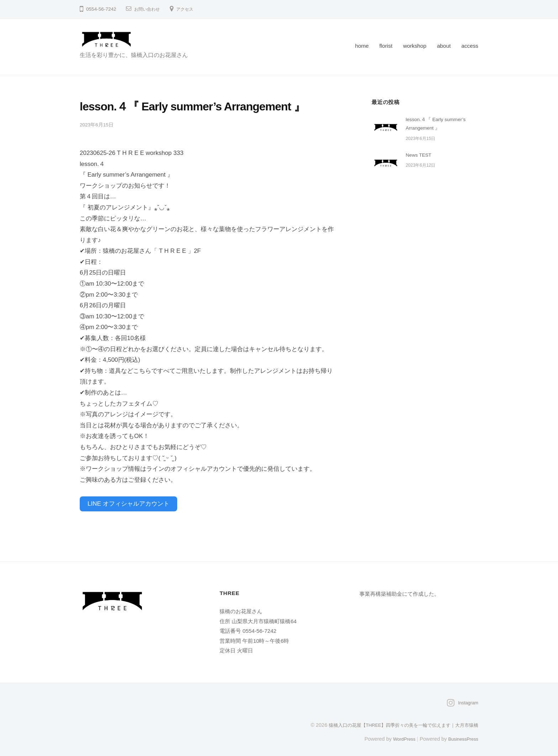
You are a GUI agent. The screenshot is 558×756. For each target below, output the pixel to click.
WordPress (399, 736)
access (470, 46)
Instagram (467, 700)
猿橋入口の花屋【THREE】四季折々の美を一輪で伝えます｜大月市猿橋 (397, 722)
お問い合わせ (149, 9)
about (444, 46)
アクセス (190, 9)
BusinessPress (462, 736)
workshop (415, 46)
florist (386, 46)
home (362, 46)
